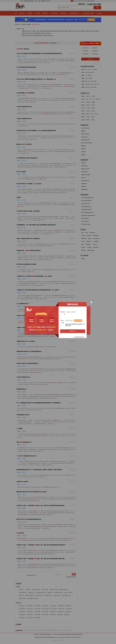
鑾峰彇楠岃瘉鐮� (78, 321)
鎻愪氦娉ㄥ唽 (73, 331)
